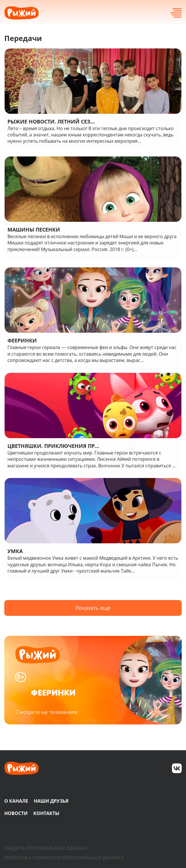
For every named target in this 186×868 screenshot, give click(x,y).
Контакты (46, 813)
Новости (16, 813)
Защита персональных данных (46, 848)
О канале (16, 801)
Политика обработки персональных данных (64, 858)
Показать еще (93, 608)
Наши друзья (51, 801)
